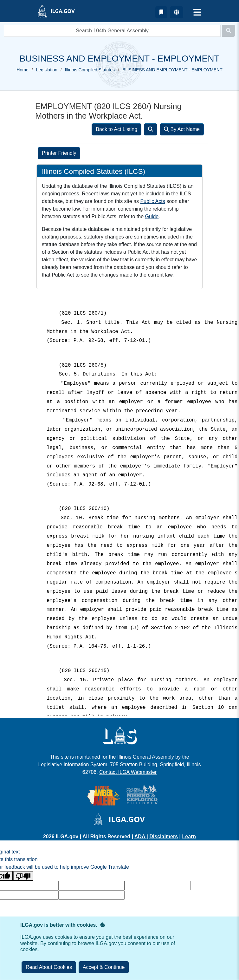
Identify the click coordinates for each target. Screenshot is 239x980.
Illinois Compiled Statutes (90, 70)
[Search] (229, 31)
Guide (152, 216)
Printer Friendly (59, 153)
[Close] (104, 967)
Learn (189, 836)
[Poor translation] (23, 876)
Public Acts (152, 201)
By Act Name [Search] (182, 129)
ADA (141, 836)
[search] (112, 31)
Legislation (47, 70)
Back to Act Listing (116, 129)
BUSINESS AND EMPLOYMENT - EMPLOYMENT (172, 70)
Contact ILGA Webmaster (128, 772)
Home (22, 70)
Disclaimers (164, 836)
